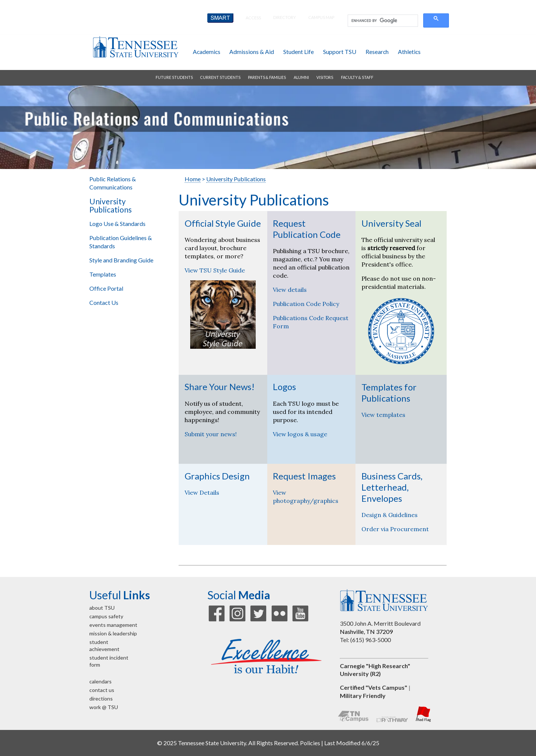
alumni (301, 77)
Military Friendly (363, 696)
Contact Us (104, 302)
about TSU (102, 608)
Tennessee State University (135, 47)
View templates (383, 415)
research (377, 52)
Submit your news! (211, 434)
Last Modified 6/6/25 (352, 743)
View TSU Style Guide (215, 270)
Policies (310, 743)
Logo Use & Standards (117, 224)
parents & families (267, 77)
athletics (409, 52)
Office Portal (106, 288)
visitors (325, 77)
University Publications (111, 205)
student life (299, 52)
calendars (100, 681)
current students (220, 77)
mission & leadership (113, 633)
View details (290, 290)
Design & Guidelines (390, 515)
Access (253, 18)
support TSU (340, 52)
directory (285, 17)
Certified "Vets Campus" (374, 687)
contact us (102, 690)
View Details (202, 492)
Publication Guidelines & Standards (121, 242)
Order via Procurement (395, 529)
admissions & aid (252, 52)
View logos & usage (300, 434)
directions (101, 698)
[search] (382, 21)
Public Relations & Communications (113, 183)
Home (193, 179)
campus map (321, 17)
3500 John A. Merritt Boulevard (380, 623)
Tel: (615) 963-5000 (365, 640)
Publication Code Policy (306, 304)
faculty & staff (357, 77)
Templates (103, 274)
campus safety (106, 616)
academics (207, 52)
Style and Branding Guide (121, 260)
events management (113, 625)
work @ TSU (104, 707)
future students (174, 77)
